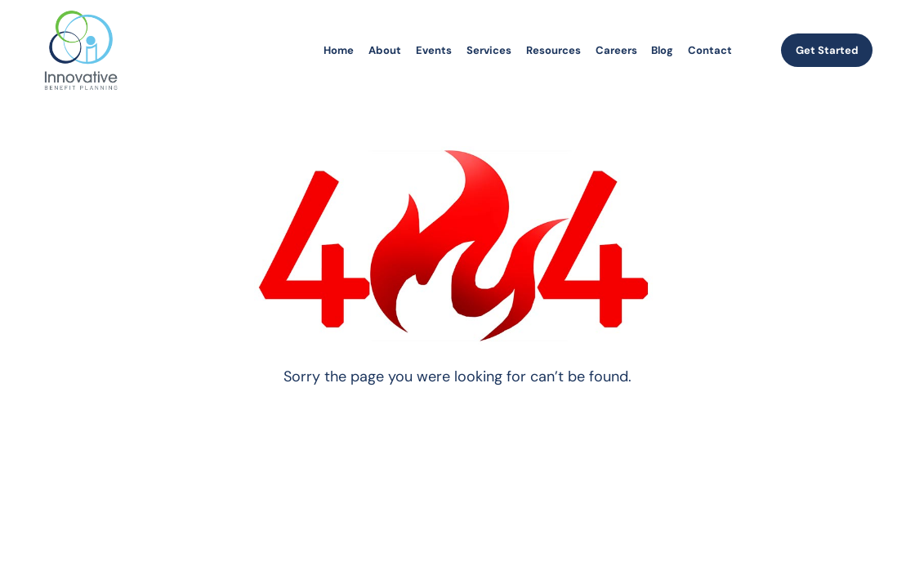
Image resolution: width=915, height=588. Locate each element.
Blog (662, 50)
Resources (553, 50)
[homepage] (81, 50)
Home (339, 50)
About (385, 50)
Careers (616, 50)
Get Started (827, 50)
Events (434, 50)
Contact (710, 50)
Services (489, 50)
